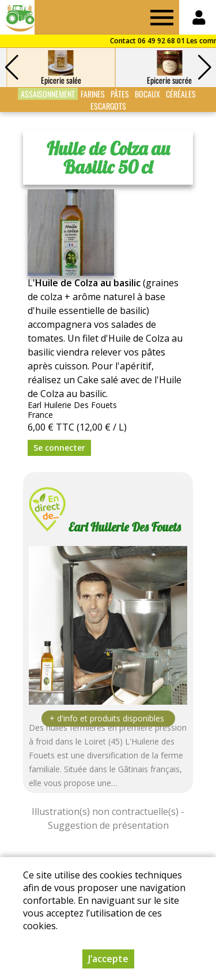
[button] (204, 68)
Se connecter (59, 448)
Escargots (108, 106)
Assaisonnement (48, 94)
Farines (93, 94)
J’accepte (108, 959)
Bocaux (147, 94)
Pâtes (120, 94)
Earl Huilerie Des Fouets (125, 527)
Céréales (181, 94)
